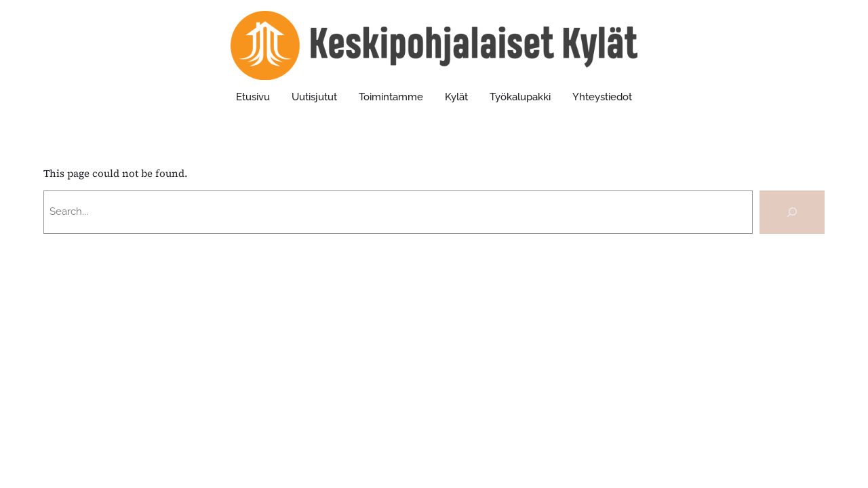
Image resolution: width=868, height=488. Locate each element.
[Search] (792, 212)
